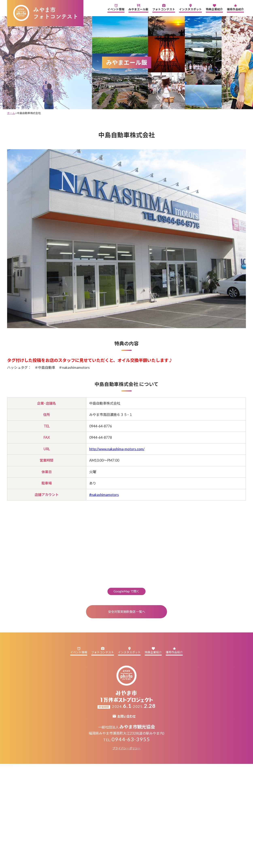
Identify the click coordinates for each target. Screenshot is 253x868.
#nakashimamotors (104, 495)
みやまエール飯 (138, 7)
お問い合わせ (126, 716)
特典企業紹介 (214, 7)
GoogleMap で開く (126, 591)
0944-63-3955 (131, 739)
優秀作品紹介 (235, 7)
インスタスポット (190, 7)
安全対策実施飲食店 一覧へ (127, 612)
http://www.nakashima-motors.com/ (117, 449)
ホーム (11, 113)
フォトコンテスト (164, 7)
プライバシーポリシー (126, 748)
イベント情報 (116, 7)
